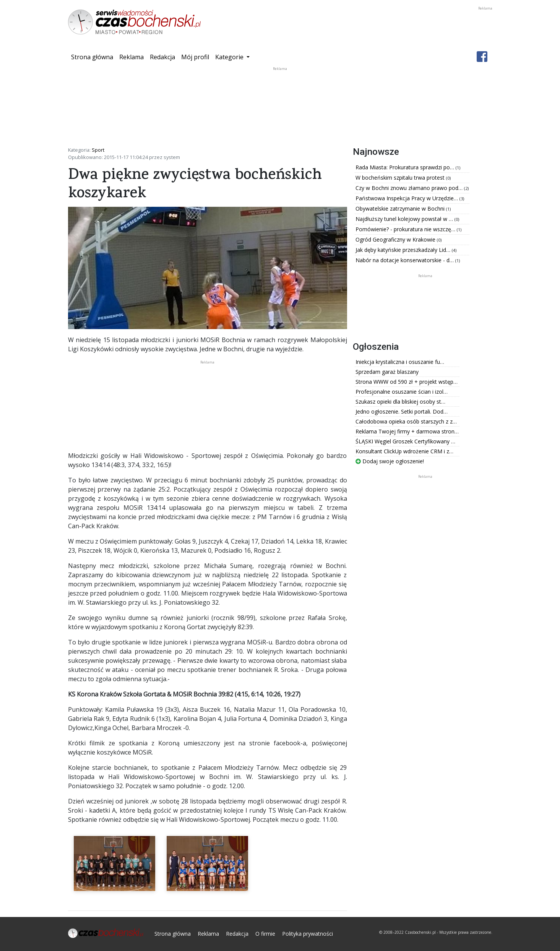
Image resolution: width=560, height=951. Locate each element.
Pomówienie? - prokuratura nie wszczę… (406, 229)
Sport (98, 150)
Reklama (131, 57)
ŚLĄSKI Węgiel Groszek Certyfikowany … (405, 441)
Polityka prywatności (308, 934)
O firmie (265, 934)
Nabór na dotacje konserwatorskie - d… (405, 260)
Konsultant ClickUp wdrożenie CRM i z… (404, 451)
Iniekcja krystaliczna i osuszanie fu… (400, 362)
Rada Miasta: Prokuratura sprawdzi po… (406, 167)
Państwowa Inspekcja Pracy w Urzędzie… (407, 198)
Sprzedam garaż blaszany (387, 372)
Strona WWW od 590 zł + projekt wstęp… (407, 382)
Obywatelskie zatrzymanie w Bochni (401, 209)
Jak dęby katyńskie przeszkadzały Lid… (404, 250)
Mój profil (195, 57)
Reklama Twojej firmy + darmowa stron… (407, 431)
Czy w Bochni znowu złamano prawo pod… (410, 188)
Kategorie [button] (230, 57)
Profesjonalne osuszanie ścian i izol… (402, 392)
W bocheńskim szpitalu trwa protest (401, 178)
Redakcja (162, 57)
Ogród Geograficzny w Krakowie (396, 239)
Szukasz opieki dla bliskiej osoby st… (400, 402)
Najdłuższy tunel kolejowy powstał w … (405, 219)
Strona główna (94, 57)
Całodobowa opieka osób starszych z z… (406, 421)
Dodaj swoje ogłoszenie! (390, 461)
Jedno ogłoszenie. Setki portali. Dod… (402, 411)
